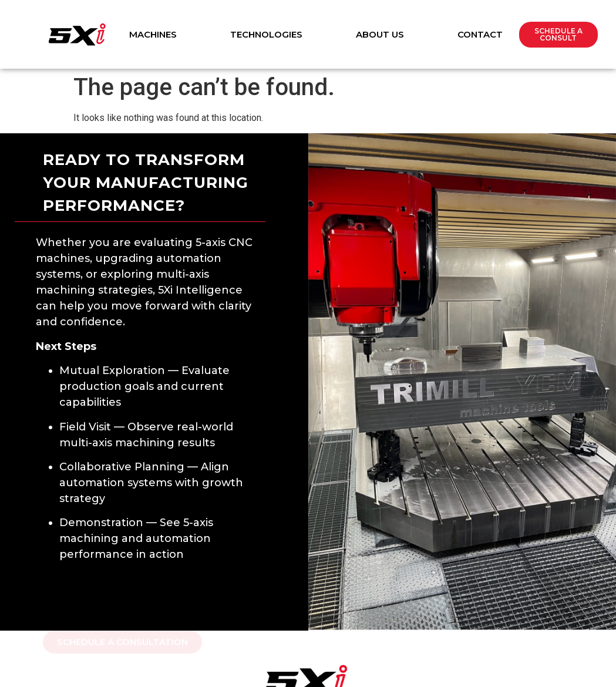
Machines (153, 34)
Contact (480, 34)
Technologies (266, 34)
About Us (380, 34)
